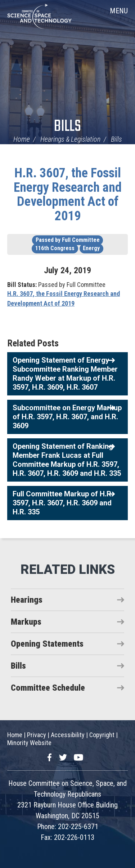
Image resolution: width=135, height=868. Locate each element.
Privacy (37, 735)
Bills (67, 127)
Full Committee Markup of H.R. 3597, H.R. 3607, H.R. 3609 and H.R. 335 (63, 503)
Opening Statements (47, 644)
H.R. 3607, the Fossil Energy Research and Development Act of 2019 (68, 194)
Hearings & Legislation (70, 139)
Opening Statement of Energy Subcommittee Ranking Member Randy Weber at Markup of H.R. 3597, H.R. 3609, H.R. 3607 (65, 374)
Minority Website (29, 743)
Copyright (102, 735)
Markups (26, 622)
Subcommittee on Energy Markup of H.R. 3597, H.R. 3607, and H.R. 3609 (67, 417)
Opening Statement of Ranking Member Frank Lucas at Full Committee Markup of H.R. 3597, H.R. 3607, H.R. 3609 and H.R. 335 (67, 460)
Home (22, 139)
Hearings (27, 600)
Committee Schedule (48, 688)
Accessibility (68, 735)
